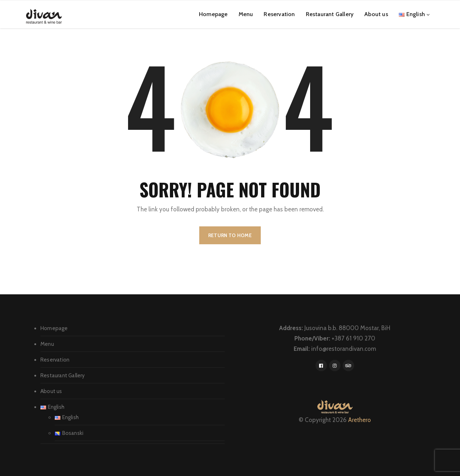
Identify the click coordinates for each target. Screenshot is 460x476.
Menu (246, 14)
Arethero (359, 420)
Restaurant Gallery (330, 14)
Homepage (213, 14)
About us (376, 14)
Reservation (279, 14)
